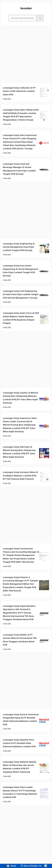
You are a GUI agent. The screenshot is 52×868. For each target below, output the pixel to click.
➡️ (46, 866)
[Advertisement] (26, 54)
